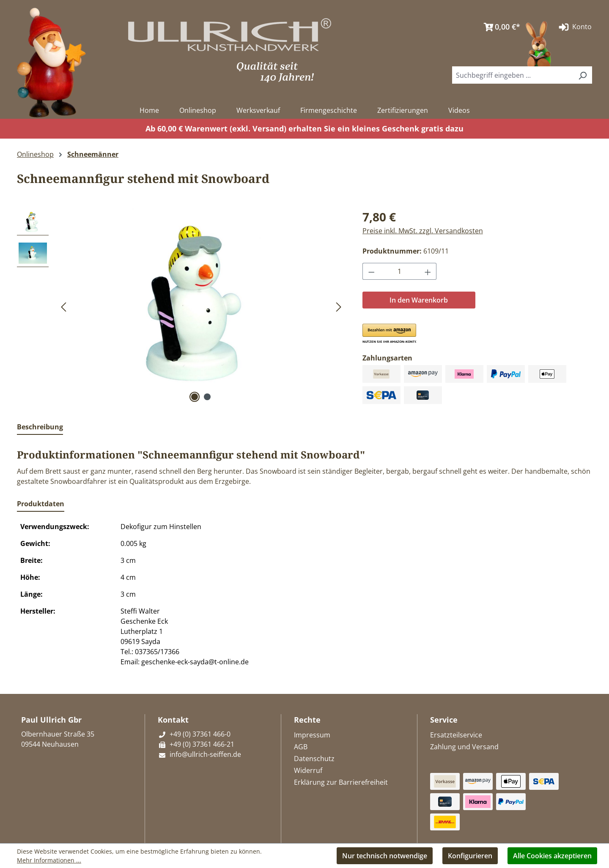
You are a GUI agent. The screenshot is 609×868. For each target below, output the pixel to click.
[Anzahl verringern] (371, 271)
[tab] (40, 427)
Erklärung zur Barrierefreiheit (341, 782)
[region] (181, 306)
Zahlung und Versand (464, 747)
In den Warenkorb (419, 300)
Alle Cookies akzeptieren (552, 856)
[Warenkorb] (500, 27)
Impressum (312, 735)
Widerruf (308, 770)
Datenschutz (314, 759)
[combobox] (513, 75)
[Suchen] (582, 75)
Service (444, 720)
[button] (390, 334)
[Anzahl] (399, 271)
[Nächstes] (339, 306)
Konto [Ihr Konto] (574, 27)
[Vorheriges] (63, 306)
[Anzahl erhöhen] (428, 271)
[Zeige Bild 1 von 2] (195, 397)
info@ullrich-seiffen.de (199, 754)
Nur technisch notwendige (385, 856)
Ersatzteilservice (456, 735)
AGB (301, 747)
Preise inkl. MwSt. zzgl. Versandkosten (423, 231)
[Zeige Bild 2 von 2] (207, 397)
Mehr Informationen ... (49, 860)
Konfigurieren (470, 856)
